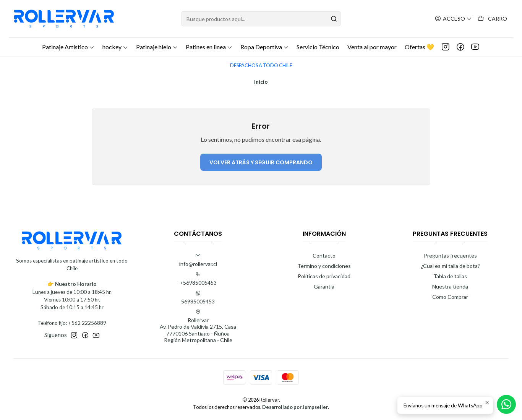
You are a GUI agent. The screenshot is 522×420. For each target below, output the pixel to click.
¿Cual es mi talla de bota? (450, 266)
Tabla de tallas (450, 276)
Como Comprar (450, 297)
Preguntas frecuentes (450, 255)
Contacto (324, 255)
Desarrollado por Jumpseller (295, 407)
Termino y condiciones (324, 266)
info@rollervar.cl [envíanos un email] (198, 260)
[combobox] (261, 19)
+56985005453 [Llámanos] (198, 279)
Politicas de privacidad (324, 276)
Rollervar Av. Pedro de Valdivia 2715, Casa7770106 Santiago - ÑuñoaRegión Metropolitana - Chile (198, 326)
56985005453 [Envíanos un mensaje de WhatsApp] (198, 298)
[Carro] (492, 19)
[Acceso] (453, 19)
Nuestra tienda (450, 286)
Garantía (324, 286)
